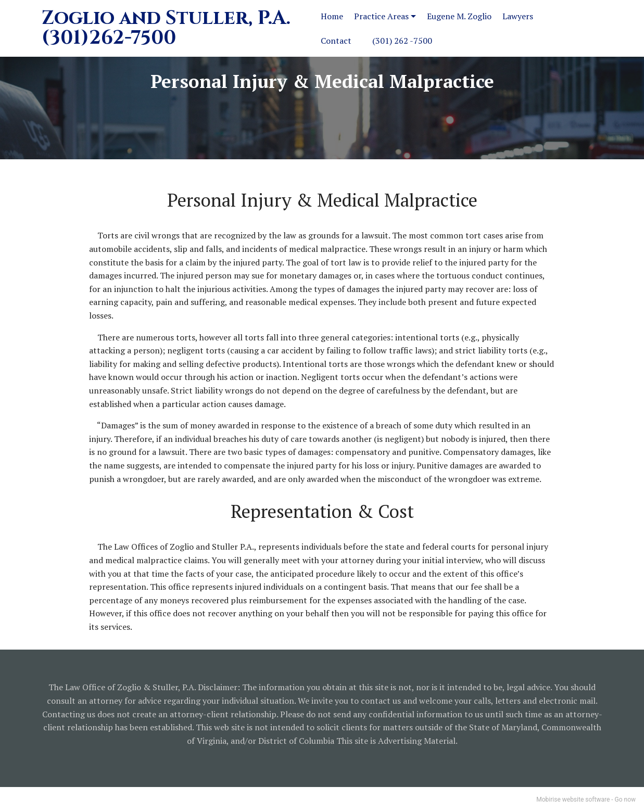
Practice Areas (381, 16)
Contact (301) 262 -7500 (376, 41)
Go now (625, 800)
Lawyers (518, 16)
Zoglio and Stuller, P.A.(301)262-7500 (166, 29)
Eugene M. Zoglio (459, 16)
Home (332, 16)
